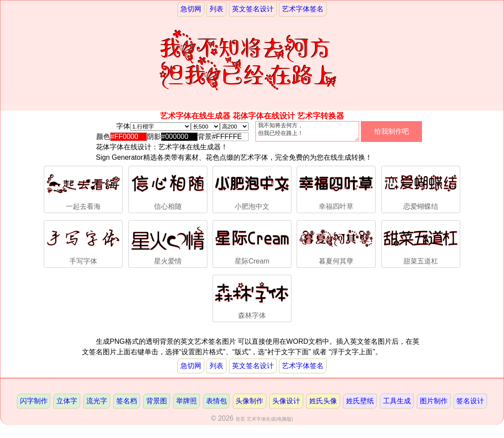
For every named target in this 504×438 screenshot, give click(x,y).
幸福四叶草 (336, 192)
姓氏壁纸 (360, 404)
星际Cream (252, 246)
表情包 (216, 404)
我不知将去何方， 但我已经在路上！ (307, 133)
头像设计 (286, 404)
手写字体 (83, 246)
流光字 (97, 404)
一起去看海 (83, 192)
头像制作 (249, 404)
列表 (216, 9)
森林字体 (252, 301)
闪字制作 (34, 404)
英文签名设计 (253, 9)
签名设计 (470, 404)
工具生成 (397, 404)
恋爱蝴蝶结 (421, 192)
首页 (240, 422)
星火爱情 (168, 246)
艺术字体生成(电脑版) (270, 422)
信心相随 (168, 192)
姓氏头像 (323, 404)
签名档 (127, 404)
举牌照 (187, 404)
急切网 (191, 9)
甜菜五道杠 (421, 246)
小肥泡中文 (252, 192)
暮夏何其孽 (336, 246)
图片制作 (434, 404)
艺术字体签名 (303, 9)
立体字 (67, 404)
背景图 (157, 404)
